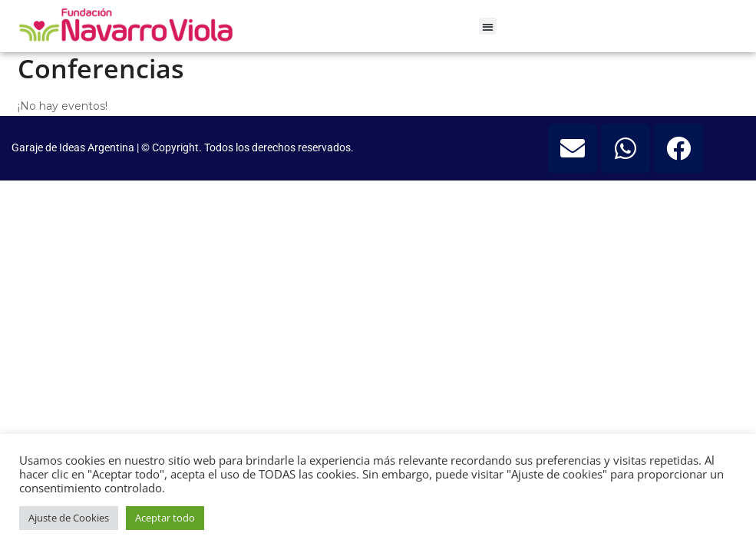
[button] (488, 26)
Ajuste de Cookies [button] (69, 518)
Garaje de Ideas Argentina (74, 147)
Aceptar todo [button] (165, 518)
